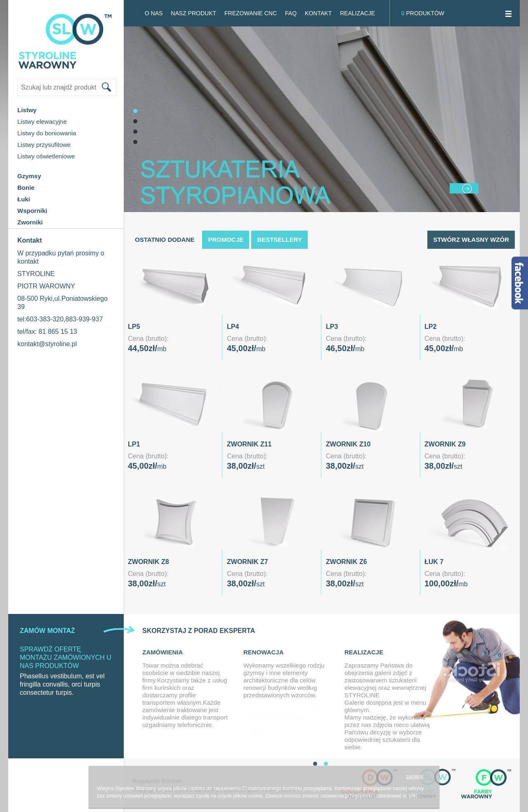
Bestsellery (279, 240)
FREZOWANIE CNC (251, 13)
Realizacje (357, 13)
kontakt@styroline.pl (47, 344)
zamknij (414, 777)
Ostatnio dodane (165, 240)
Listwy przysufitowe (44, 145)
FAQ (291, 13)
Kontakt (318, 13)
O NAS (154, 13)
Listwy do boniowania (47, 133)
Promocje (226, 240)
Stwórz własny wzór (471, 240)
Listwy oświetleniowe (46, 156)
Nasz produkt (193, 13)
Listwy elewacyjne (42, 122)
